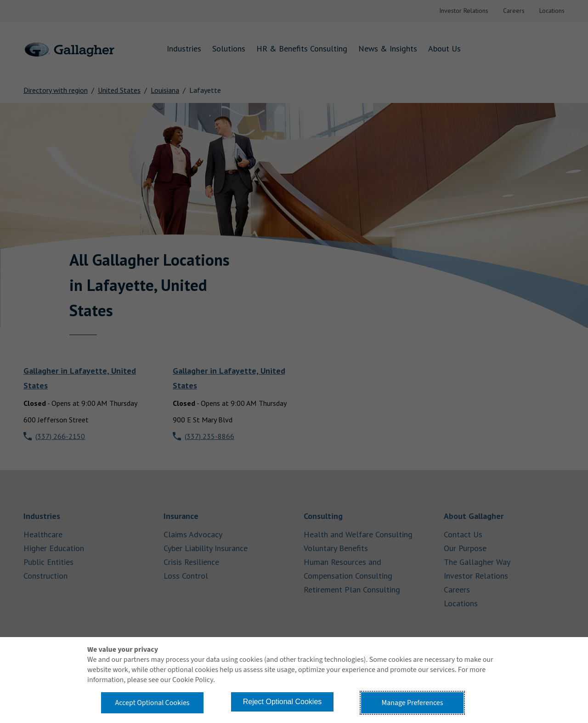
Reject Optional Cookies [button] (283, 702)
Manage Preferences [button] (413, 703)
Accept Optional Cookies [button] (152, 703)
